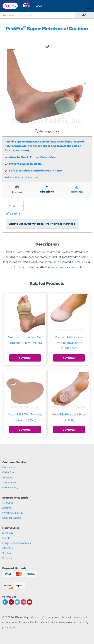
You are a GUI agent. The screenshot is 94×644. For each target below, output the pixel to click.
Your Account (10, 482)
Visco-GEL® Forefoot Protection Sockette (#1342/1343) (69, 343)
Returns (7, 508)
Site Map (7, 553)
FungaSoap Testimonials (17, 543)
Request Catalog (12, 518)
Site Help (8, 533)
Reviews (7, 558)
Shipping (7, 503)
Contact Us (9, 467)
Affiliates (7, 548)
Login (39, 6)
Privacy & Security (13, 513)
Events (6, 538)
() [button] (26, 6)
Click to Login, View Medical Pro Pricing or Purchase (42, 224)
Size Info (13, 214)
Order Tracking (11, 472)
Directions (47, 190)
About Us (8, 477)
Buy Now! (25, 358)
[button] (9, 107)
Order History (10, 487)
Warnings (77, 190)
